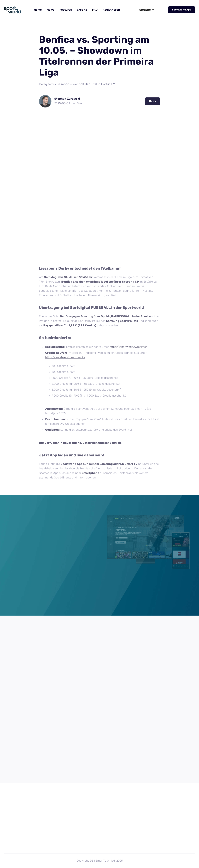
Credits (82, 10)
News (51, 10)
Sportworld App (182, 10)
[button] (147, 10)
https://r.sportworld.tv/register (128, 348)
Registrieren (111, 10)
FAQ (95, 10)
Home (38, 10)
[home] (13, 10)
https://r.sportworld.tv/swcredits (65, 359)
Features (66, 10)
